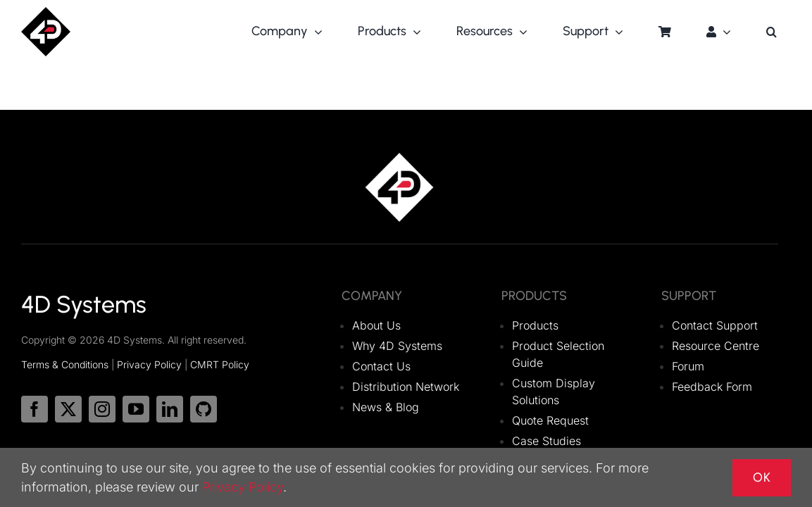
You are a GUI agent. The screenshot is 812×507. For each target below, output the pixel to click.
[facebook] (35, 409)
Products (535, 325)
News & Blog (386, 407)
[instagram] (102, 409)
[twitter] (68, 409)
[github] (204, 409)
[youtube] (136, 409)
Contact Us (381, 366)
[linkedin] (170, 409)
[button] (772, 32)
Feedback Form (712, 387)
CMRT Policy (220, 364)
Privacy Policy (149, 364)
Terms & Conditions (65, 364)
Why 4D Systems (397, 346)
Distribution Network (406, 387)
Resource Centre (716, 346)
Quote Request (550, 420)
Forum (688, 366)
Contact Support (715, 325)
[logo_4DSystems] (46, 13)
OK (762, 477)
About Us (376, 325)
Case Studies (546, 441)
